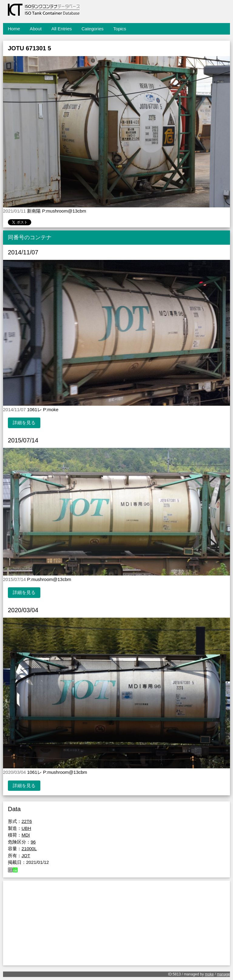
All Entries (62, 29)
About (36, 29)
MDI (26, 835)
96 (33, 842)
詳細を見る (24, 423)
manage (223, 974)
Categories (93, 29)
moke (209, 974)
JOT (26, 856)
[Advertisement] (116, 923)
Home (14, 29)
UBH (26, 828)
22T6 (27, 821)
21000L (29, 849)
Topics (120, 29)
